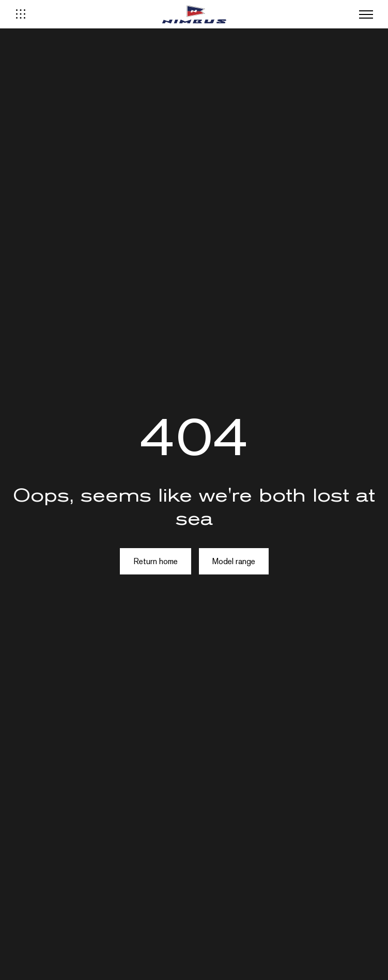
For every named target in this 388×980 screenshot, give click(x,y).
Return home (156, 561)
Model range (234, 561)
